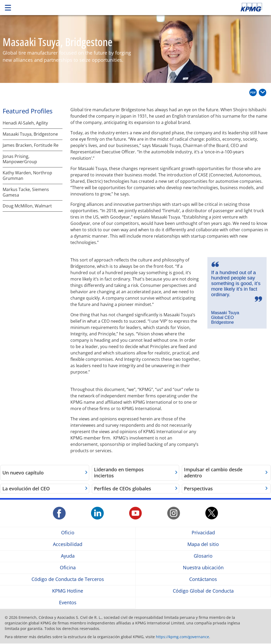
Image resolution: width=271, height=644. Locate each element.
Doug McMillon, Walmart (27, 206)
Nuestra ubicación (203, 568)
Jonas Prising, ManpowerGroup (20, 159)
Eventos (68, 603)
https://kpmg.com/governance (182, 637)
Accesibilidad (68, 544)
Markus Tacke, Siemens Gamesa (26, 192)
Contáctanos (203, 579)
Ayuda (68, 556)
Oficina (68, 568)
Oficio (68, 533)
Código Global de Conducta (203, 591)
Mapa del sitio (203, 544)
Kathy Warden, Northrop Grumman (27, 176)
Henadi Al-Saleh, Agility (25, 123)
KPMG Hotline (68, 591)
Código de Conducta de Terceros (68, 579)
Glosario (203, 556)
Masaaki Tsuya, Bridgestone (30, 134)
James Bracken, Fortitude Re (31, 145)
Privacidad (203, 533)
